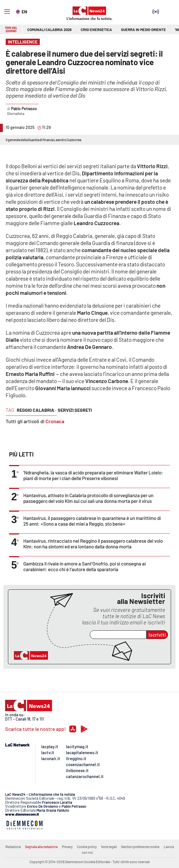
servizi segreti (75, 410)
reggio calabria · (37, 410)
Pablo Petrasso (24, 109)
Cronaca (55, 421)
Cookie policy (87, 847)
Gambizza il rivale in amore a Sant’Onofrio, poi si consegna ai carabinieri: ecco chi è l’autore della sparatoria (85, 566)
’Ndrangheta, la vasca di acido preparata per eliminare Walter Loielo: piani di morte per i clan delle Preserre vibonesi (93, 475)
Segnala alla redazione (41, 847)
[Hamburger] (7, 12)
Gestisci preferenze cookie (140, 847)
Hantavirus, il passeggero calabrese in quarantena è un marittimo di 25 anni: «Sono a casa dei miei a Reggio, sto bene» (92, 521)
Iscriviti (157, 635)
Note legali (109, 847)
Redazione (13, 847)
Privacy (67, 847)
